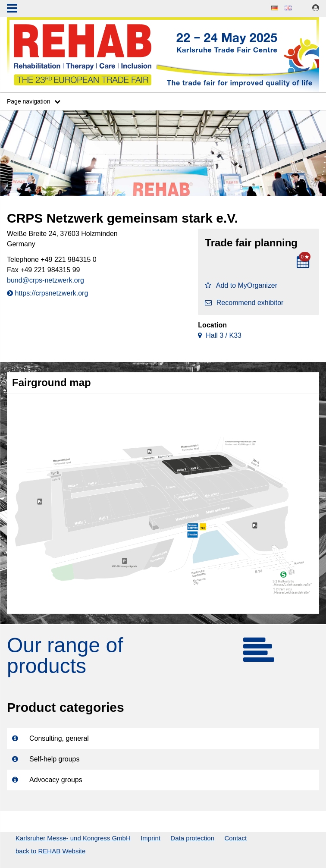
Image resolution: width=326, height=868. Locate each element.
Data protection (192, 838)
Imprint (150, 838)
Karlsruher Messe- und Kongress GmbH (73, 838)
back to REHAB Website (50, 851)
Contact (235, 838)
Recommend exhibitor (244, 303)
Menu (12, 9)
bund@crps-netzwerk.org (45, 280)
